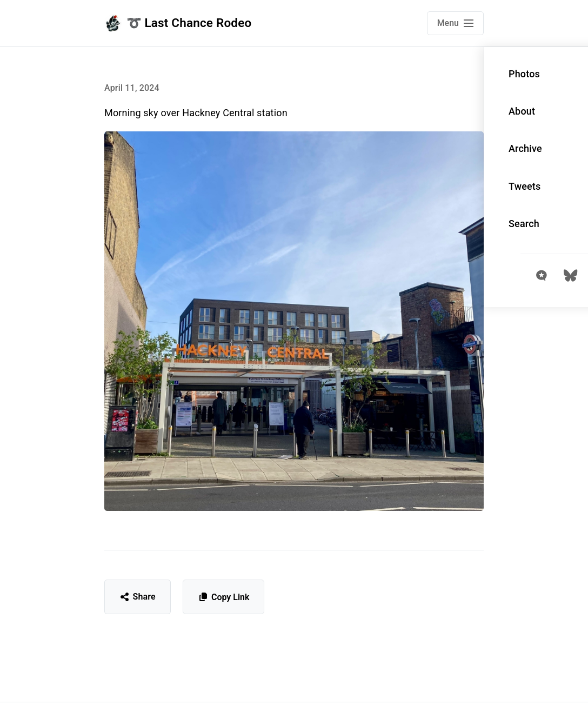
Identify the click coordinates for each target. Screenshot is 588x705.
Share (138, 597)
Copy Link (223, 597)
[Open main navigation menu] (455, 23)
